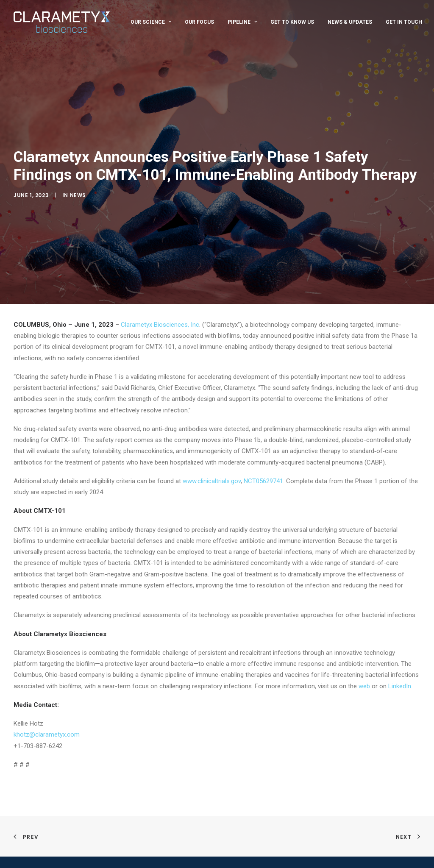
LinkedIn (400, 675)
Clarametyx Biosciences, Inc (160, 314)
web (364, 675)
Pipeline (242, 22)
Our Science (151, 22)
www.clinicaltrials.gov (212, 470)
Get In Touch (404, 22)
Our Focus (199, 22)
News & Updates (350, 22)
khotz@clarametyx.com (47, 723)
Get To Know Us (292, 22)
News (78, 190)
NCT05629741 (263, 470)
